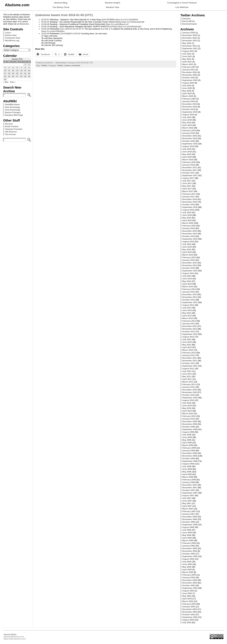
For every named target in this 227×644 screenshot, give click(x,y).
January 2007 (189, 514)
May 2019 (187, 123)
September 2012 (190, 334)
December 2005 (190, 548)
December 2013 (190, 294)
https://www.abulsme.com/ (15, 639)
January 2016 (189, 228)
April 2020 (187, 93)
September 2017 (190, 175)
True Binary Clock (61, 7)
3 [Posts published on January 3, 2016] (5, 68)
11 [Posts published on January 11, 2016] (9, 70)
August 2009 (188, 432)
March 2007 (188, 509)
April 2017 (187, 189)
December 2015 (190, 231)
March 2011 (188, 382)
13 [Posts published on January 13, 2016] (17, 70)
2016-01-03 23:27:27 (75, 29)
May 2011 (187, 376)
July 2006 (187, 530)
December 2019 (190, 104)
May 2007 (187, 503)
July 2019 (187, 117)
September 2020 (190, 80)
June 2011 (187, 374)
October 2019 (189, 109)
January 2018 (189, 165)
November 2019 (190, 107)
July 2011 (187, 371)
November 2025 (190, 35)
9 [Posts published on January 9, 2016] (29, 68)
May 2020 (187, 91)
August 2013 (188, 305)
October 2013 (189, 300)
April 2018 (187, 157)
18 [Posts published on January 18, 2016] (9, 73)
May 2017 (187, 186)
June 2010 (187, 406)
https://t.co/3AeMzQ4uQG (129, 27)
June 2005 (187, 564)
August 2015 (188, 242)
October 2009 (189, 427)
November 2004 (190, 583)
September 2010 (190, 398)
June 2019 (187, 120)
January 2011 (189, 387)
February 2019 (189, 130)
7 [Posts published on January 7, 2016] (21, 68)
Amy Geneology (13, 110)
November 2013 (190, 297)
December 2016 (190, 199)
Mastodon (24, 24)
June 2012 (187, 342)
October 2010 (189, 395)
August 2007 (188, 495)
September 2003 (190, 617)
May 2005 (187, 567)
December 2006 (190, 517)
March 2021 (188, 64)
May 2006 (187, 535)
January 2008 (189, 482)
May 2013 (187, 313)
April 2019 (187, 125)
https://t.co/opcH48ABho (53, 31)
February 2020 (189, 99)
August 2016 (188, 210)
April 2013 (187, 316)
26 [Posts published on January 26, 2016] (13, 76)
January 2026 (189, 33)
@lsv (62, 29)
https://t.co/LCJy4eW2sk (127, 20)
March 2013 (188, 318)
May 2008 (187, 472)
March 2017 (188, 191)
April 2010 (187, 411)
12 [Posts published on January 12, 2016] (13, 70)
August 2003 (188, 620)
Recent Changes (13, 112)
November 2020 (190, 75)
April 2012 (187, 347)
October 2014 (189, 268)
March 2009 (188, 445)
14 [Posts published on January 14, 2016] (21, 70)
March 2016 (188, 223)
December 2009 (190, 421)
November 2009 (190, 424)
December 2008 (190, 453)
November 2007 (190, 488)
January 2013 (189, 324)
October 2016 (189, 205)
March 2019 (188, 128)
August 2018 (188, 146)
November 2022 (190, 41)
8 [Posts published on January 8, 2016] (25, 68)
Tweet (44, 65)
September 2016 (190, 207)
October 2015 (189, 236)
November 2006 (190, 519)
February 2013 (189, 321)
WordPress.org (12, 41)
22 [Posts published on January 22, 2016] (25, 73)
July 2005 (187, 562)
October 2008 (189, 458)
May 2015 (187, 249)
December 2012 (190, 326)
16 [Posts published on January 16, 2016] (29, 70)
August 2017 (188, 178)
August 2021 (188, 51)
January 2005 (189, 577)
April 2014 (187, 284)
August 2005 (188, 559)
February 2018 (189, 162)
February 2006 (189, 543)
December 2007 (190, 485)
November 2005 (190, 551)
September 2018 (190, 144)
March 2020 (188, 96)
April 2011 (187, 379)
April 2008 (187, 474)
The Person (10, 134)
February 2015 (189, 257)
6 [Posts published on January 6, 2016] (17, 68)
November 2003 (190, 612)
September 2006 (190, 525)
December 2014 (190, 263)
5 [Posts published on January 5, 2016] (13, 68)
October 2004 (189, 585)
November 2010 (190, 392)
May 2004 (187, 596)
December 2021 (190, 46)
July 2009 (187, 435)
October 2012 (189, 331)
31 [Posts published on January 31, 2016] (5, 79)
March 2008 (188, 477)
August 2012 (188, 337)
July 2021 (187, 54)
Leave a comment (72, 65)
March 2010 (188, 413)
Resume (9, 124)
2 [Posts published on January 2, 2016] (29, 65)
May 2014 (187, 281)
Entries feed (11, 35)
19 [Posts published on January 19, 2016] (13, 73)
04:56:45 (45, 29)
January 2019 (189, 133)
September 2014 (190, 271)
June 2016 (187, 215)
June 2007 (187, 501)
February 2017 (189, 194)
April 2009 (187, 443)
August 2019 (188, 115)
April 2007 (187, 506)
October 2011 (189, 363)
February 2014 (189, 289)
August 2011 (188, 369)
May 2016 (187, 218)
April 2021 (187, 62)
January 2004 (189, 607)
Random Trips (113, 7)
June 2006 (187, 533)
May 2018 (187, 154)
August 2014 (188, 273)
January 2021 (189, 70)
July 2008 (187, 466)
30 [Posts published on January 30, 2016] (29, 76)
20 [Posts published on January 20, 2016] (17, 73)
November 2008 (190, 456)
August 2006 (188, 527)
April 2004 (187, 599)
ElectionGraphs (190, 24)
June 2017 (187, 183)
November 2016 (190, 202)
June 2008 (187, 469)
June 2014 (187, 279)
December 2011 (190, 358)
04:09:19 (45, 27)
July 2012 (187, 339)
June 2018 (187, 152)
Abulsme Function (14, 129)
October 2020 (189, 78)
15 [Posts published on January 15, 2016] (25, 70)
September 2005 (190, 556)
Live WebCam (182, 7)
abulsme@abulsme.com (14, 637)
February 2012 (189, 353)
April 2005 (187, 570)
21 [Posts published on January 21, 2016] (21, 73)
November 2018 (190, 138)
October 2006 (189, 522)
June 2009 (187, 437)
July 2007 (187, 498)
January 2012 (189, 355)
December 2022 (190, 38)
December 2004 (190, 580)
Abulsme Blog (61, 3)
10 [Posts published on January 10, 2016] (5, 70)
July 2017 (187, 181)
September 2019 (190, 112)
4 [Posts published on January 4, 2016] (9, 68)
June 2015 (187, 247)
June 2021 (187, 56)
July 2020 (187, 85)
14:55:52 (76, 34)
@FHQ (113, 27)
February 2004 (189, 604)
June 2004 (187, 593)
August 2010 (188, 400)
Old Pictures (11, 132)
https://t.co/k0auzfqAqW (133, 22)
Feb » (13, 82)
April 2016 (187, 220)
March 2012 (188, 350)
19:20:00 (45, 34)
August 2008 (188, 464)
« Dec (6, 82)
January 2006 (189, 546)
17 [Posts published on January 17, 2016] (5, 73)
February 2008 (189, 480)
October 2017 (189, 173)
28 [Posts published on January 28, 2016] (21, 76)
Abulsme (186, 19)
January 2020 (189, 101)
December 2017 (190, 167)
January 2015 (189, 260)
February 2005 (189, 575)
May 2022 (187, 43)
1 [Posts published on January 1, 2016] (25, 65)
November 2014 (190, 265)
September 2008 (190, 461)
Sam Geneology (13, 107)
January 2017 (189, 197)
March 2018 (188, 160)
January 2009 (189, 451)
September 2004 (190, 588)
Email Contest (12, 126)
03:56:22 (45, 22)
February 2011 (189, 384)
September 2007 (190, 493)
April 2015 (187, 252)
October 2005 (189, 554)
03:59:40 (45, 24)
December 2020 (190, 72)
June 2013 (187, 310)
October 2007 (189, 490)
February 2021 (189, 67)
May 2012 (187, 345)
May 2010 (187, 408)
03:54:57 (45, 20)
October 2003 (189, 615)
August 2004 (188, 591)
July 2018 (187, 149)
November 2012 (190, 329)
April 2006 (187, 538)
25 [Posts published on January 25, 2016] (9, 76)
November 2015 (190, 234)
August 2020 (188, 83)
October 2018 (189, 141)
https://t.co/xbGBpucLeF (117, 24)
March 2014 (188, 287)
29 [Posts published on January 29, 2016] (25, 76)
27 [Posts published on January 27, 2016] (17, 76)
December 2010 (190, 390)
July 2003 (187, 622)
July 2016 (187, 212)
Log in (8, 33)
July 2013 (187, 308)
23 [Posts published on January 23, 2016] (29, 73)
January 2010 (189, 419)
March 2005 (188, 572)
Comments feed (12, 38)
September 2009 (190, 429)
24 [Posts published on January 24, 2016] (5, 76)
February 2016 (189, 226)
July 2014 (187, 276)
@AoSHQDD (66, 34)
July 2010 (187, 403)
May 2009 (187, 440)
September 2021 (190, 48)
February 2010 (189, 416)
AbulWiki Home (12, 104)
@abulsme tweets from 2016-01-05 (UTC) (64, 15)
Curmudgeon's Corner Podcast (182, 3)
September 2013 (190, 302)
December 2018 (190, 136)
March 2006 (188, 540)
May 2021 (187, 59)
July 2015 (187, 244)
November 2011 (190, 361)
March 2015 (188, 255)
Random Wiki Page (14, 115)
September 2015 (190, 239)
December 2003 (190, 609)
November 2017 (190, 170)
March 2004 (188, 601)
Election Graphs (113, 3)
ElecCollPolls (189, 21)
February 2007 (189, 511)
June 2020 (187, 88)
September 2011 (190, 366)
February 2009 (189, 448)
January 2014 (189, 292)
